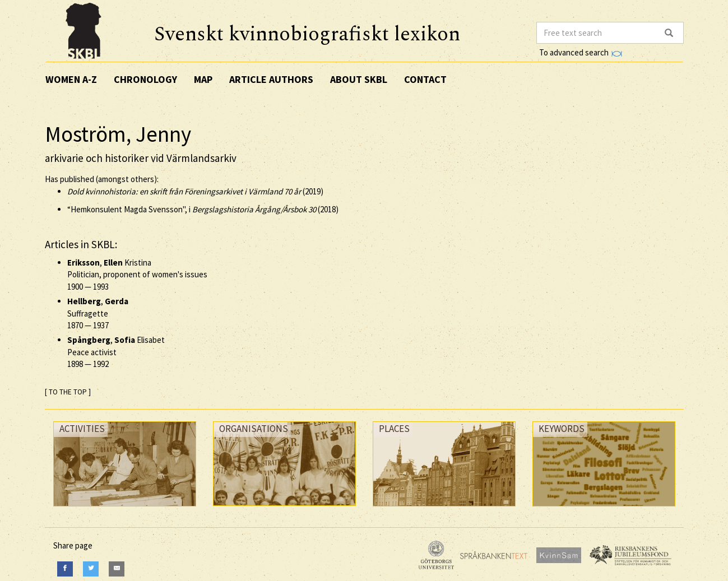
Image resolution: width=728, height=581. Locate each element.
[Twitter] (91, 569)
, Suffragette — (98, 313)
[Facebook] (65, 569)
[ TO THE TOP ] (68, 392)
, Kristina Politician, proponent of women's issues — (137, 275)
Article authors (271, 79)
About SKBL (359, 79)
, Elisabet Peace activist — (116, 352)
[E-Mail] (117, 569)
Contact (425, 79)
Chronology (145, 79)
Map (203, 79)
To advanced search (581, 52)
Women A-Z (71, 79)
